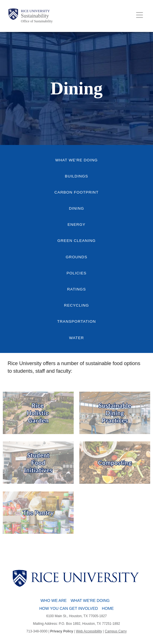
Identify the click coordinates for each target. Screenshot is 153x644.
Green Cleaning (76, 241)
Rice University (35, 11)
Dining (76, 208)
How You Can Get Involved (69, 608)
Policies (77, 273)
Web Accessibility (89, 631)
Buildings (76, 176)
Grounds (76, 257)
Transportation (76, 321)
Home (108, 608)
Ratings (76, 289)
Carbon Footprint (76, 192)
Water (77, 338)
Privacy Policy (62, 631)
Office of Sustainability (37, 21)
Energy (76, 225)
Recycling (76, 305)
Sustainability (35, 16)
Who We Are (54, 600)
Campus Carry (116, 631)
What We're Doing (76, 160)
